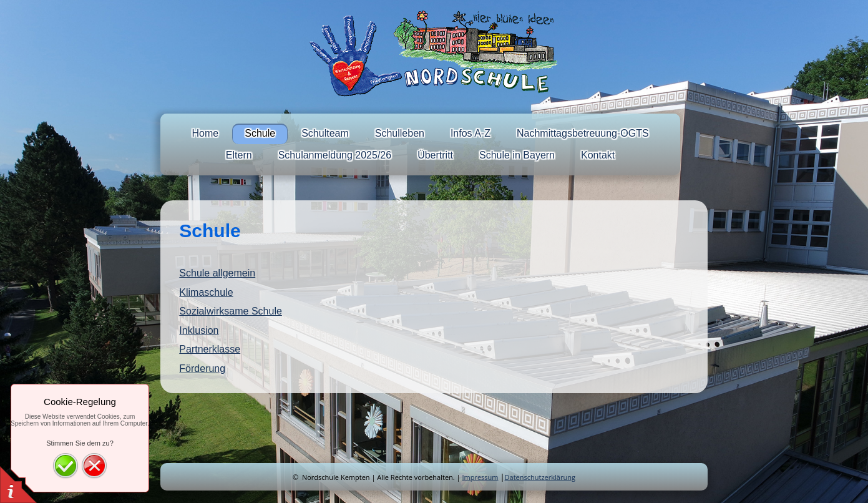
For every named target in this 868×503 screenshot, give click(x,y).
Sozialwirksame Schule (231, 311)
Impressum (480, 477)
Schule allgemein (217, 273)
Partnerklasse (210, 349)
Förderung (202, 369)
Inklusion (199, 330)
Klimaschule (206, 292)
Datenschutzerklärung (540, 477)
